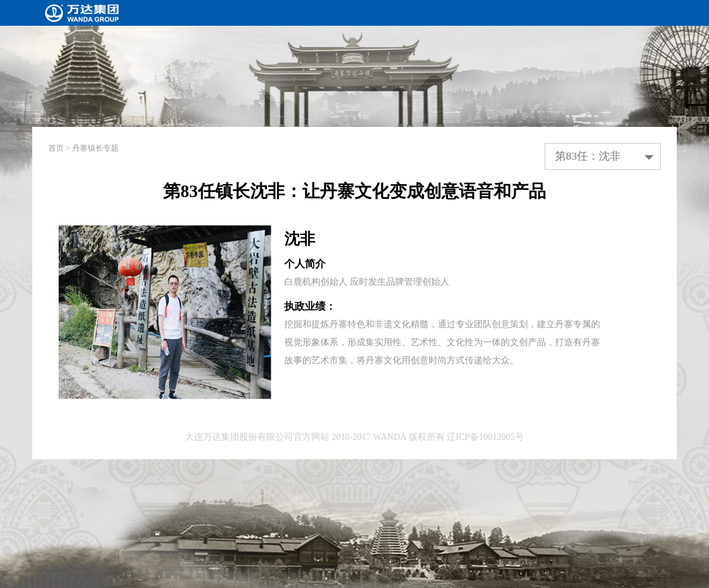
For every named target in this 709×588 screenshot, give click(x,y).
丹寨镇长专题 (95, 148)
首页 (56, 148)
